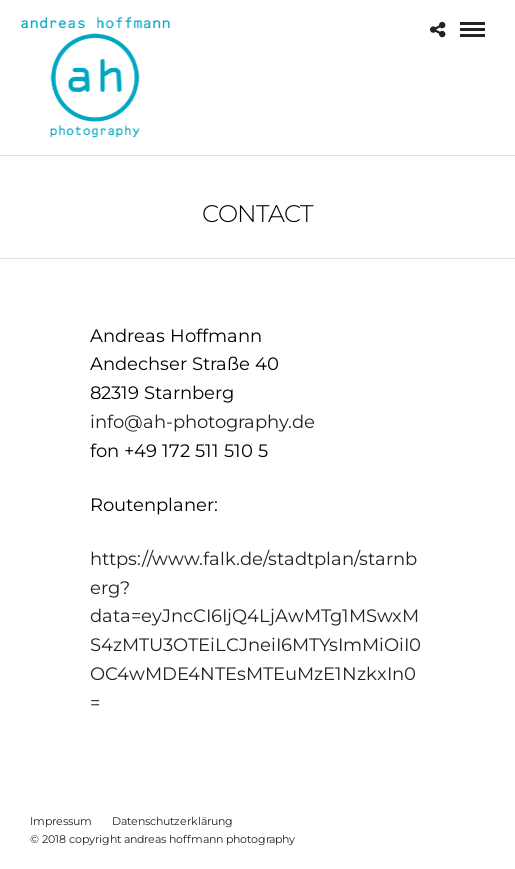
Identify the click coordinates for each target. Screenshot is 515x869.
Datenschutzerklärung (172, 821)
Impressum (61, 821)
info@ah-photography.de (202, 422)
